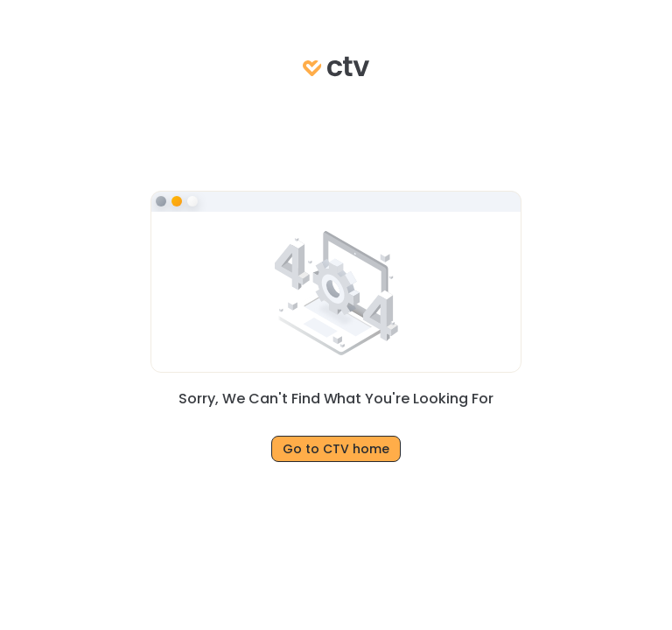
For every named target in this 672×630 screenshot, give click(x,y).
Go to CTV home (336, 449)
